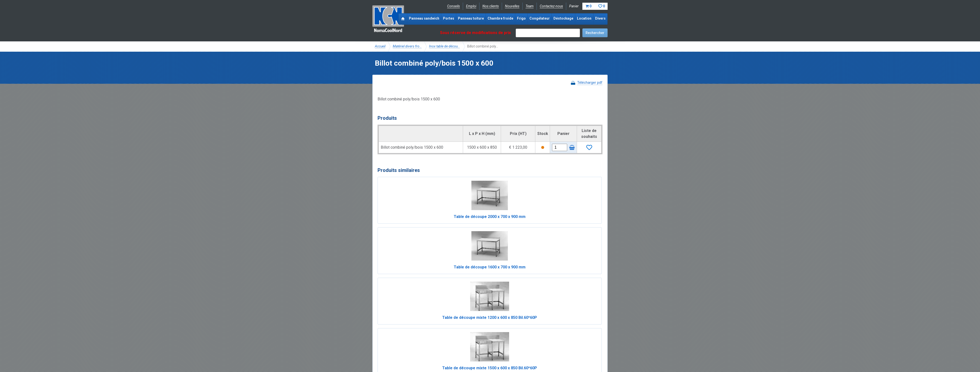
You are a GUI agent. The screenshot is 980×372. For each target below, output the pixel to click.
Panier (588, 6)
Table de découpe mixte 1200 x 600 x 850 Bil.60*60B (461, 285)
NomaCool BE (386, 326)
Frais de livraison (507, 326)
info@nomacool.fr (447, 343)
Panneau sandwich (424, 18)
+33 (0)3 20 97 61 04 (488, 343)
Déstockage (563, 18)
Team (530, 6)
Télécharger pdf (590, 83)
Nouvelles (512, 6)
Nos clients (491, 6)
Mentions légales (388, 354)
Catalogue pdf (478, 326)
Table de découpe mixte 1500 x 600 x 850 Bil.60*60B (519, 285)
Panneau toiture (471, 18)
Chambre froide (500, 18)
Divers (600, 18)
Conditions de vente (421, 354)
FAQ (378, 332)
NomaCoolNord (388, 20)
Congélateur (540, 18)
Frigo (521, 18)
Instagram (414, 343)
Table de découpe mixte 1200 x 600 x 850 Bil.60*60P (519, 222)
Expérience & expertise (445, 326)
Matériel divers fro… (407, 46)
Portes (449, 18)
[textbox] (548, 33)
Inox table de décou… (444, 46)
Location (584, 18)
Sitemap (487, 354)
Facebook (388, 343)
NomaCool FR (412, 326)
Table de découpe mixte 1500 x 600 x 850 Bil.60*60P (576, 222)
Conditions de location (459, 354)
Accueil (380, 46)
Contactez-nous (551, 6)
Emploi (471, 6)
